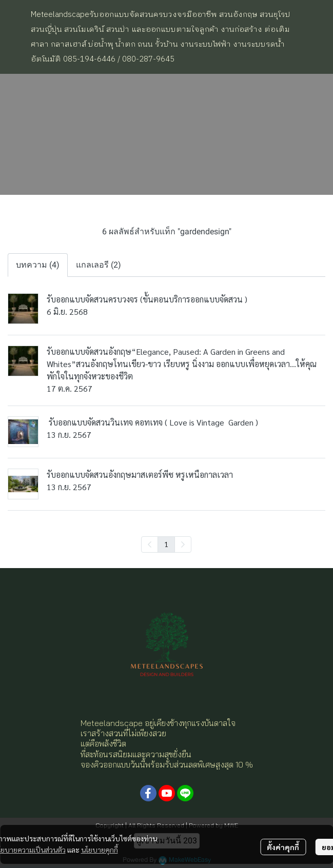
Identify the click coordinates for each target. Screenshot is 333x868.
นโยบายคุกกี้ (100, 850)
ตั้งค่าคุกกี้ (283, 847)
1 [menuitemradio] (166, 544)
